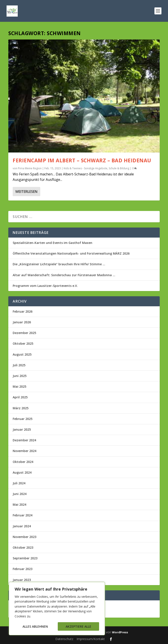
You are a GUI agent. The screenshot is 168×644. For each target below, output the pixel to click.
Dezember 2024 (24, 440)
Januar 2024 (22, 526)
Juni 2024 (20, 494)
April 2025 (20, 397)
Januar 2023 (22, 580)
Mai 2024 (19, 504)
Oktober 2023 (23, 547)
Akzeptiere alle (78, 626)
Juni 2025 (20, 376)
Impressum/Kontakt (91, 639)
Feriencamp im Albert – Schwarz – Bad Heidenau (82, 160)
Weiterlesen (26, 192)
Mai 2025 (19, 386)
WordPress (120, 632)
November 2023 (24, 537)
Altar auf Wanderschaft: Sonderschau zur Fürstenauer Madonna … (64, 275)
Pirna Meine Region (30, 168)
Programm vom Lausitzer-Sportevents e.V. (45, 286)
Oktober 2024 (23, 462)
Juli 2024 (19, 483)
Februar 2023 (23, 569)
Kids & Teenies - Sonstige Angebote (86, 168)
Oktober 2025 (23, 343)
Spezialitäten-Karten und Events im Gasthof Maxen (52, 243)
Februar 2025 (23, 419)
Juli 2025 (19, 365)
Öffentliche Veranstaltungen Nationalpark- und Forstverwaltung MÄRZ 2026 (71, 253)
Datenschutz (64, 639)
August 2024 (22, 472)
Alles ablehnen (35, 626)
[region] (57, 609)
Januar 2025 (22, 429)
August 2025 (22, 354)
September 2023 (25, 558)
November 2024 (24, 451)
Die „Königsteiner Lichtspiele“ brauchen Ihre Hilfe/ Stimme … (59, 264)
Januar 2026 (22, 322)
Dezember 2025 (24, 333)
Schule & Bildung (119, 168)
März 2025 (21, 408)
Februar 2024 (23, 515)
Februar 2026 (23, 311)
